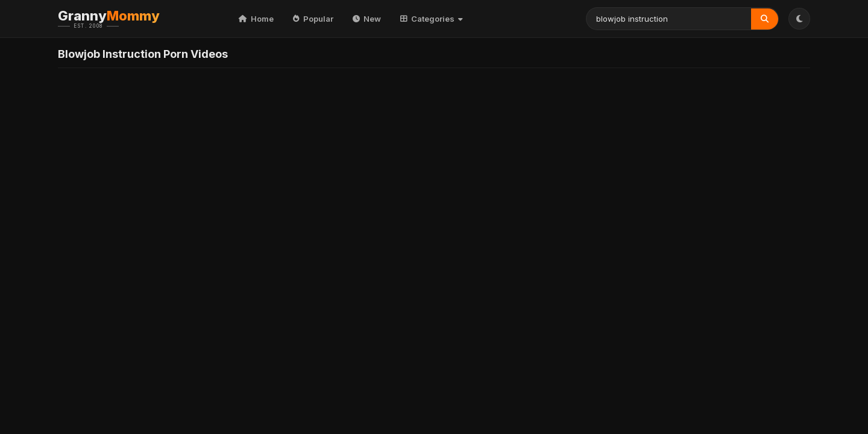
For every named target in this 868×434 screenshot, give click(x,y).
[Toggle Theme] (799, 19)
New (367, 19)
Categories (432, 19)
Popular (313, 19)
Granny (127, 19)
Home (256, 19)
